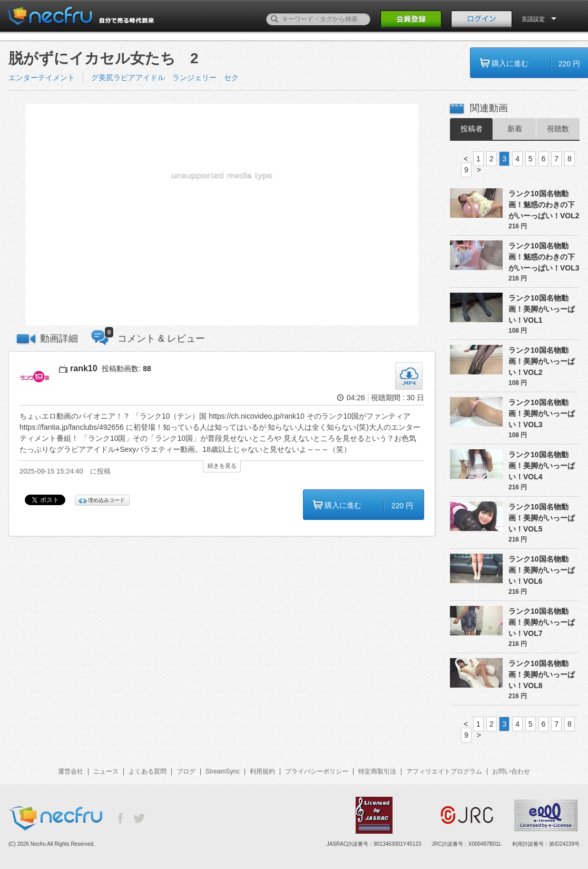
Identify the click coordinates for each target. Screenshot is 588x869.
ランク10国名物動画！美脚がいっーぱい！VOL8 (542, 674)
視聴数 (558, 129)
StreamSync (223, 771)
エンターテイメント (42, 78)
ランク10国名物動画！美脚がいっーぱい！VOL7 (542, 622)
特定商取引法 (377, 771)
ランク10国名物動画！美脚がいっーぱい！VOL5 (542, 518)
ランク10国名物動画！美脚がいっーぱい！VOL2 (542, 361)
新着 (515, 129)
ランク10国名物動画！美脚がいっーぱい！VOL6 (542, 570)
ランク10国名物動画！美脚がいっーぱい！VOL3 (542, 413)
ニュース (106, 771)
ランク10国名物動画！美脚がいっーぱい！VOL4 (542, 466)
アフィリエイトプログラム (444, 771)
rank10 (84, 368)
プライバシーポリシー (317, 771)
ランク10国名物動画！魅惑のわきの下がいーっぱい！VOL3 (544, 257)
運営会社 (71, 771)
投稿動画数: (126, 369)
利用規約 (262, 771)
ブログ (186, 771)
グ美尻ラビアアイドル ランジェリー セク (165, 78)
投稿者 (472, 129)
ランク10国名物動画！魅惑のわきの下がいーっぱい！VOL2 (544, 205)
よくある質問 (148, 771)
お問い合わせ (511, 771)
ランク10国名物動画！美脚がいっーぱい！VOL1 (542, 309)
